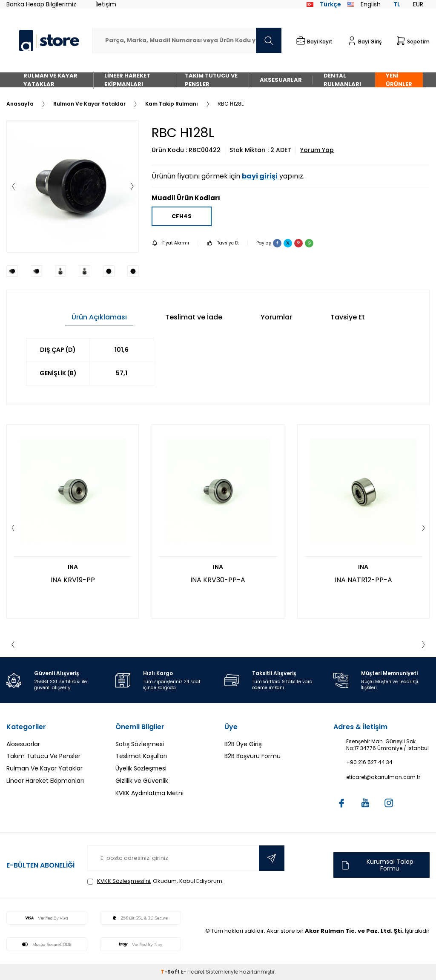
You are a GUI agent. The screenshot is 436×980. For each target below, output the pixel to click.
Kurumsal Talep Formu (377, 865)
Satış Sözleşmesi (140, 744)
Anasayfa (20, 104)
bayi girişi (260, 176)
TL (397, 4)
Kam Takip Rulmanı (172, 104)
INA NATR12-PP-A (363, 580)
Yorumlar (276, 317)
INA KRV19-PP (73, 580)
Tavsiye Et (223, 243)
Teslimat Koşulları (141, 756)
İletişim (106, 4)
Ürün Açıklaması (99, 317)
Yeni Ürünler (399, 80)
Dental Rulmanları (342, 80)
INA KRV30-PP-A (218, 580)
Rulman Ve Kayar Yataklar (50, 80)
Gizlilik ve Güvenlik (142, 781)
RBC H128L (231, 104)
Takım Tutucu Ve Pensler (211, 80)
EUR (418, 4)
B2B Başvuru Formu (252, 756)
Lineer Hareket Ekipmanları (127, 80)
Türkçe (324, 4)
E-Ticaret (193, 972)
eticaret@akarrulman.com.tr (383, 777)
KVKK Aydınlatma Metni (149, 793)
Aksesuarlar (281, 80)
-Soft (171, 972)
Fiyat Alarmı (170, 243)
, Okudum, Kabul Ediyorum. (155, 881)
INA (73, 567)
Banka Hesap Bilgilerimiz (41, 4)
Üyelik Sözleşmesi (141, 768)
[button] (13, 187)
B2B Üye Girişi (244, 744)
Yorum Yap (317, 150)
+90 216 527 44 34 (369, 762)
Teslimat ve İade (194, 317)
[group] (73, 186)
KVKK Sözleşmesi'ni (124, 881)
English (364, 4)
